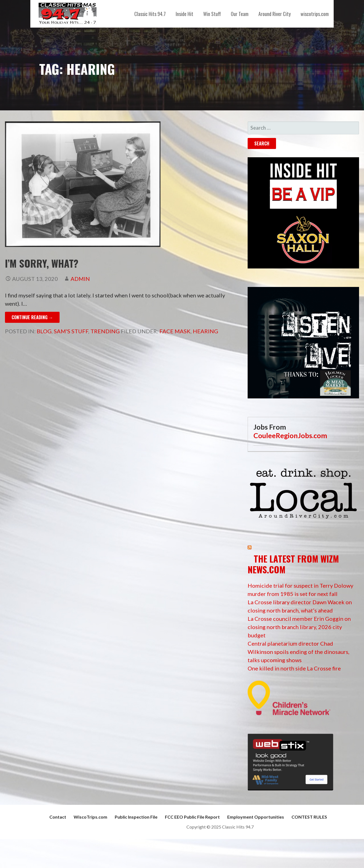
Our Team (240, 14)
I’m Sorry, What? (42, 263)
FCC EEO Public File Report (192, 817)
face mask (175, 331)
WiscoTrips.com (90, 817)
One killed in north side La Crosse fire (294, 668)
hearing (205, 331)
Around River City (275, 14)
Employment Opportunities (256, 817)
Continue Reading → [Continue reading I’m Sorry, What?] (32, 317)
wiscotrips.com (315, 14)
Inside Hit (184, 14)
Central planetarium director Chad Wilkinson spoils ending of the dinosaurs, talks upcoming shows (299, 652)
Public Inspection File (136, 817)
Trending (105, 331)
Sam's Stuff (71, 331)
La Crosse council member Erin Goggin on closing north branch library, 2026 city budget (299, 627)
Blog (44, 331)
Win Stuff (212, 14)
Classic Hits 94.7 (150, 14)
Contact (58, 817)
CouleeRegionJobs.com (290, 435)
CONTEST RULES (309, 817)
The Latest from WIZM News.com (293, 564)
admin (80, 279)
